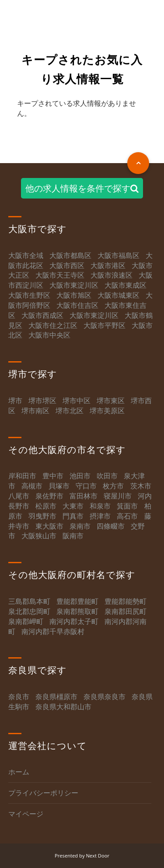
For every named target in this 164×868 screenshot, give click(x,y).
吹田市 (107, 476)
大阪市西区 (67, 265)
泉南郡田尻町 (126, 611)
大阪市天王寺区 (60, 275)
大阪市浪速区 (112, 275)
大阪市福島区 (119, 255)
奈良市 (19, 697)
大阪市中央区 (49, 335)
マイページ (26, 814)
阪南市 (73, 536)
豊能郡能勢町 (126, 601)
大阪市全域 (26, 255)
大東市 (73, 506)
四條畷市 (111, 526)
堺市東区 (111, 401)
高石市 (127, 516)
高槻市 (32, 486)
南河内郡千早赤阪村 (53, 631)
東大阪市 (49, 526)
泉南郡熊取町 (77, 611)
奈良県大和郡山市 (63, 707)
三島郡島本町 (29, 601)
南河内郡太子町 (74, 621)
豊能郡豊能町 (77, 601)
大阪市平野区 (105, 325)
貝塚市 (59, 486)
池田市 (80, 476)
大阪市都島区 (70, 255)
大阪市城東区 (119, 295)
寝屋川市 (118, 496)
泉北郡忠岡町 (29, 611)
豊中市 (53, 476)
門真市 (73, 516)
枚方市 (113, 486)
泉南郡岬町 (26, 621)
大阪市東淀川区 (74, 285)
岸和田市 (22, 476)
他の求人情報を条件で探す (82, 188)
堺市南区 (35, 411)
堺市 (15, 401)
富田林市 (84, 496)
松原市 (46, 506)
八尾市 (19, 496)
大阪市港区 (108, 265)
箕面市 (127, 506)
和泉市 (100, 506)
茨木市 (141, 486)
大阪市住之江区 (54, 325)
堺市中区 (77, 401)
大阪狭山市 (39, 536)
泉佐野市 (49, 496)
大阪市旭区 (74, 295)
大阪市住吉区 (77, 305)
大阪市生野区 (29, 295)
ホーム (19, 772)
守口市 (86, 486)
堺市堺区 (42, 401)
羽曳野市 (42, 516)
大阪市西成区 (42, 315)
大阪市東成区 (126, 285)
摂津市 (100, 516)
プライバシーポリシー (43, 793)
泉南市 (80, 526)
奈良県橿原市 (56, 697)
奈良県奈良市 (105, 697)
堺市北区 (70, 411)
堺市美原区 (107, 411)
